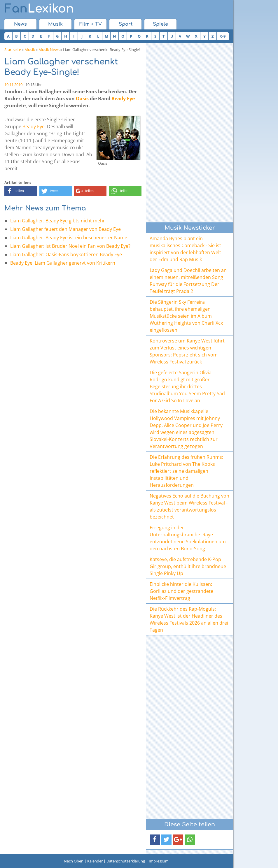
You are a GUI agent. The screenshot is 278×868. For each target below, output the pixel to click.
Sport (126, 24)
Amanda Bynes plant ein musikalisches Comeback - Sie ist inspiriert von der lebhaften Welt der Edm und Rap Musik (185, 249)
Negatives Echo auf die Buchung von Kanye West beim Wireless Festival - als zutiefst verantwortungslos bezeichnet (189, 506)
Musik (55, 24)
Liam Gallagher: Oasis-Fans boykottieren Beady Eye (66, 254)
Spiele (160, 24)
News (20, 24)
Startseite (13, 50)
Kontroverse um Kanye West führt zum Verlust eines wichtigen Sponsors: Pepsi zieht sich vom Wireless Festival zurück (187, 351)
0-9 (223, 36)
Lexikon (39, 9)
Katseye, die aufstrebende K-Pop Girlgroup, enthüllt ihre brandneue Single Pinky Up (188, 566)
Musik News (49, 50)
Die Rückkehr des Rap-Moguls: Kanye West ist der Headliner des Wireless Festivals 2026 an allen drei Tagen (189, 619)
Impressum (159, 861)
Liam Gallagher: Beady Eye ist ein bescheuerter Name (69, 238)
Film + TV (91, 24)
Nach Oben (74, 861)
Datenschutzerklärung (126, 861)
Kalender (95, 861)
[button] (21, 191)
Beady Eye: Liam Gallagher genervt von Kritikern (63, 263)
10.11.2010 (13, 85)
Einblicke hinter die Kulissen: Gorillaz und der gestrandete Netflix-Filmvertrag (181, 591)
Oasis (82, 99)
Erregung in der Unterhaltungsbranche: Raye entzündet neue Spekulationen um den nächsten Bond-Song (188, 538)
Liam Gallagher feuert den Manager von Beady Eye (65, 229)
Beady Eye (123, 99)
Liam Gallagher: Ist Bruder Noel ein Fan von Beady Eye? (70, 246)
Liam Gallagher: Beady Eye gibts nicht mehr (58, 221)
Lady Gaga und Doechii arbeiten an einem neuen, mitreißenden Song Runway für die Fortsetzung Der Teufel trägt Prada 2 (188, 281)
